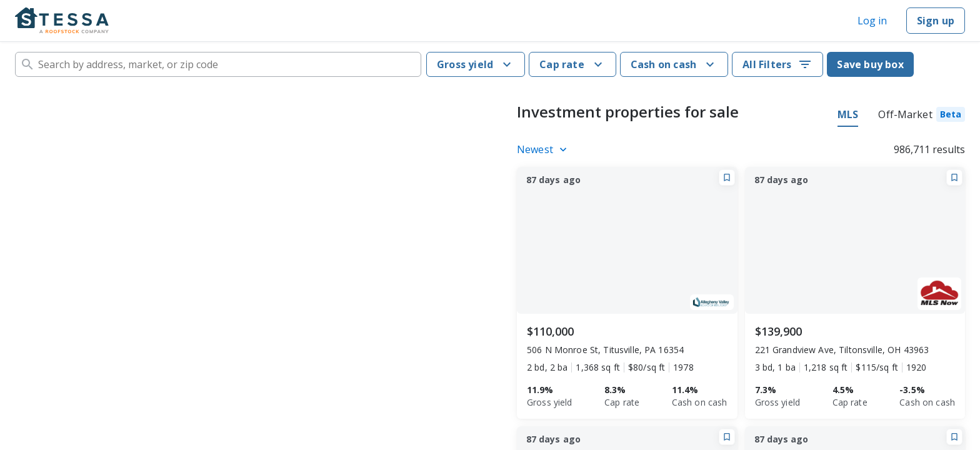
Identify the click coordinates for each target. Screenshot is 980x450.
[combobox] (218, 64)
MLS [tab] (848, 114)
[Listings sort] (544, 149)
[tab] (922, 116)
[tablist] (901, 116)
